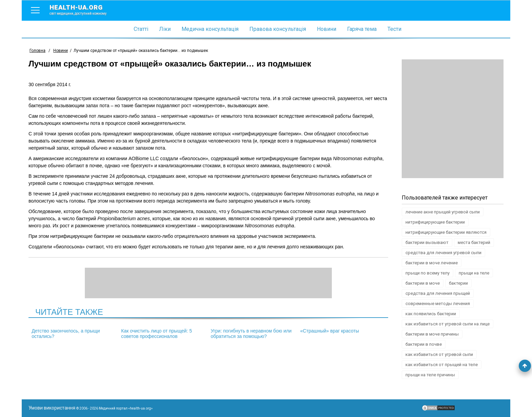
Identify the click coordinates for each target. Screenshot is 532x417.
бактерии (458, 283)
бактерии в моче (423, 283)
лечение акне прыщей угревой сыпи (443, 212)
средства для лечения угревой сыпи (443, 253)
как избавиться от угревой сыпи (439, 354)
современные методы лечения (438, 304)
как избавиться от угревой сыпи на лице (448, 324)
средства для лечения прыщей (438, 293)
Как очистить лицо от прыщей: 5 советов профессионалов (157, 334)
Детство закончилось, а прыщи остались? (66, 334)
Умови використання (52, 408)
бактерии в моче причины (432, 334)
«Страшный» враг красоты (330, 331)
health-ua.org (83, 10)
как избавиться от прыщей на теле (442, 365)
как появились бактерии (431, 314)
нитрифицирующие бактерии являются (446, 232)
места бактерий (474, 242)
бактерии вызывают (427, 242)
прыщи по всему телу (427, 273)
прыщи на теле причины (430, 375)
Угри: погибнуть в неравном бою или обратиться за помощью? (251, 334)
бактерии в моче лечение (432, 263)
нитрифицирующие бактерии (435, 222)
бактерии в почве (424, 344)
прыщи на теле (474, 273)
